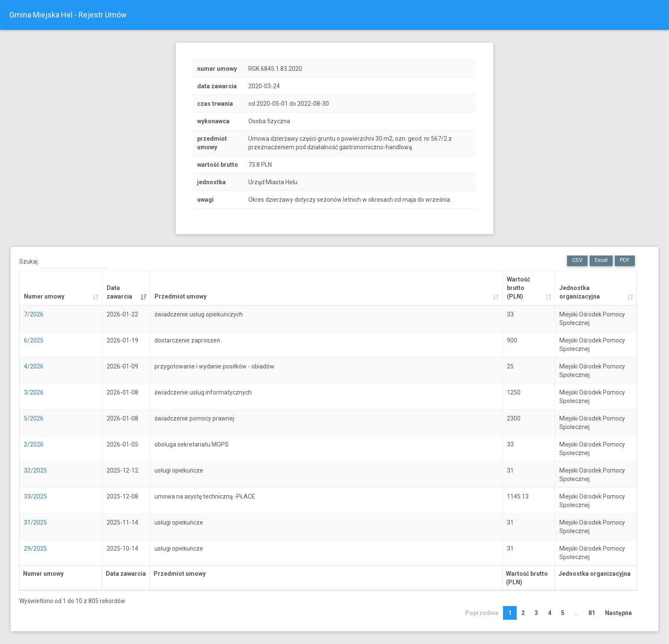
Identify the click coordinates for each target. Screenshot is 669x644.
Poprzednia (482, 613)
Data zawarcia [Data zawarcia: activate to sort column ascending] (119, 292)
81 (592, 613)
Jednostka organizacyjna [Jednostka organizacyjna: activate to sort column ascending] (580, 292)
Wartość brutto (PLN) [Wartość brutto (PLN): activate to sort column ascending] (518, 288)
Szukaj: (64, 262)
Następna (618, 613)
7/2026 (34, 314)
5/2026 (34, 418)
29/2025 (35, 548)
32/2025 (35, 470)
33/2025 (35, 496)
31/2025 (35, 522)
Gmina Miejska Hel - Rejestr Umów (68, 15)
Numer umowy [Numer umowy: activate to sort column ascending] (44, 296)
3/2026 (34, 392)
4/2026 (34, 366)
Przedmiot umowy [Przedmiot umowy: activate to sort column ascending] (180, 296)
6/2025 (34, 340)
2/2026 (34, 444)
